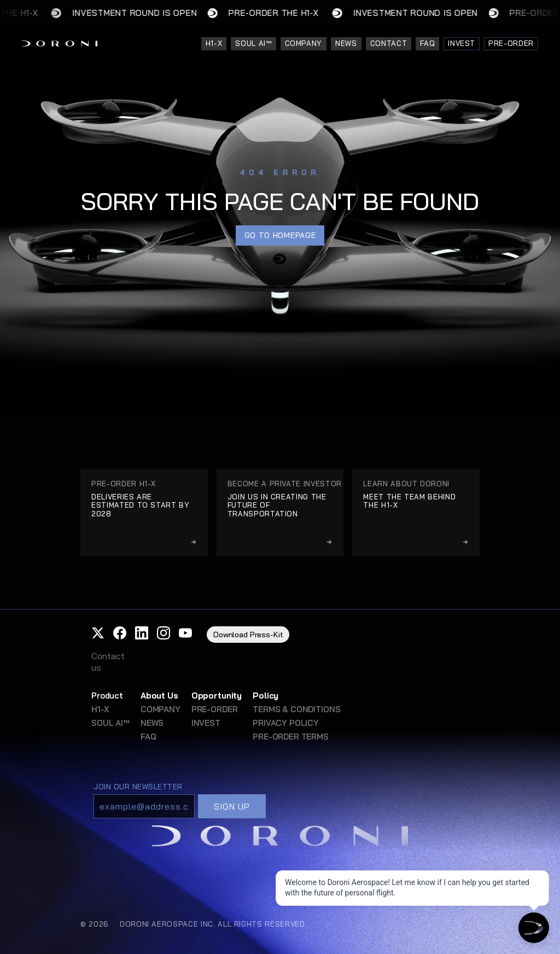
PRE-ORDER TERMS (291, 737)
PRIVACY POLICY (286, 723)
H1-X (100, 709)
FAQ (148, 737)
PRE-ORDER (215, 709)
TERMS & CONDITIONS (296, 709)
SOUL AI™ (110, 723)
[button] (98, 633)
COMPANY (161, 709)
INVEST (206, 723)
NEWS (152, 723)
